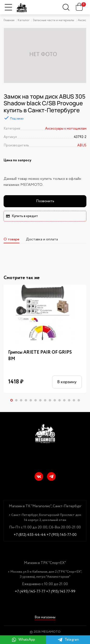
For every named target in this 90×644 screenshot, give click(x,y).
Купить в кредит (22, 216)
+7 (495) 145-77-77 (30, 592)
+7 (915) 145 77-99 (61, 592)
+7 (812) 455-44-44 (30, 535)
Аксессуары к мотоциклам (66, 129)
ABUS (82, 145)
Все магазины (45, 618)
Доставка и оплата (42, 239)
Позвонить (45, 201)
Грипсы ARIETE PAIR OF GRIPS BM (40, 356)
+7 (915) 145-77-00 (62, 535)
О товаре (12, 239)
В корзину (67, 382)
